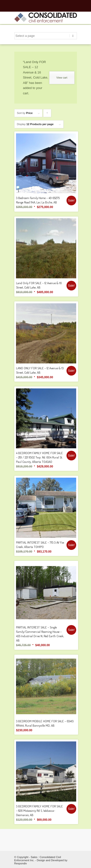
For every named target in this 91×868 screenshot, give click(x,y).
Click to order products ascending (47, 114)
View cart (62, 78)
